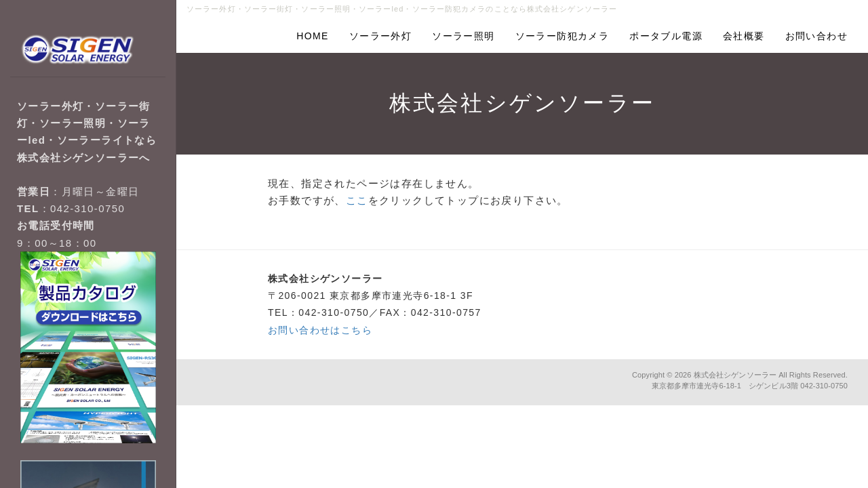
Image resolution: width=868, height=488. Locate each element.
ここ (357, 200)
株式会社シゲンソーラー (735, 375)
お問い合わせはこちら (320, 330)
